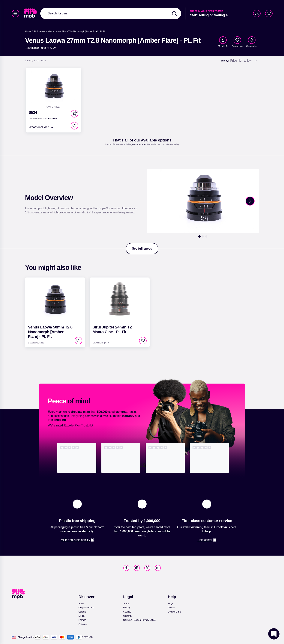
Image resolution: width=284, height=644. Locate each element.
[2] (203, 236)
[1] (199, 236)
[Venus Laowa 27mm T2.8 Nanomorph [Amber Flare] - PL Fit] (77, 31)
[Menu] (15, 13)
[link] (31, 13)
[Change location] (26, 637)
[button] (74, 114)
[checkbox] (237, 40)
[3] (206, 236)
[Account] (257, 13)
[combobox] (111, 13)
